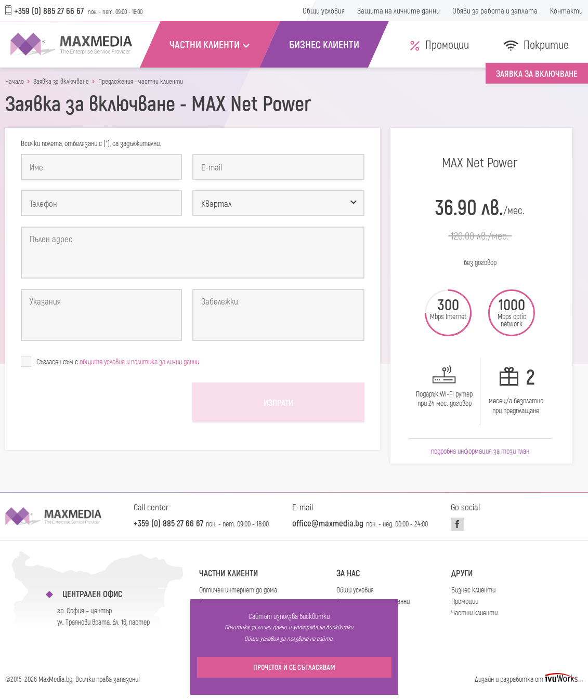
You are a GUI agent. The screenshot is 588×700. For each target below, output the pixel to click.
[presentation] (100, 403)
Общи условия (324, 10)
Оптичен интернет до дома (238, 590)
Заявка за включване (61, 81)
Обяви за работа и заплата (495, 10)
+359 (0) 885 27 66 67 (44, 10)
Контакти (566, 10)
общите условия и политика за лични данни (139, 361)
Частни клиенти (228, 573)
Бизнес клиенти (473, 590)
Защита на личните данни (398, 10)
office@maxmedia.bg (328, 523)
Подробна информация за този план (480, 451)
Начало (15, 81)
